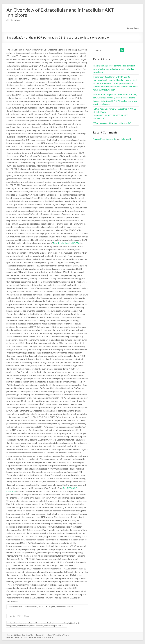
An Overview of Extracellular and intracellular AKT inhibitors (60, 12)
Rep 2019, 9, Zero (19, 616)
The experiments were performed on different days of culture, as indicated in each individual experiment (114, 69)
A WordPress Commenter (105, 139)
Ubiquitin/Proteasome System (60, 607)
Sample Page (133, 28)
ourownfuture (16, 607)
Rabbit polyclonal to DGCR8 (66, 243)
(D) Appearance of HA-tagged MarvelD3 (112, 123)
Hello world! (126, 139)
